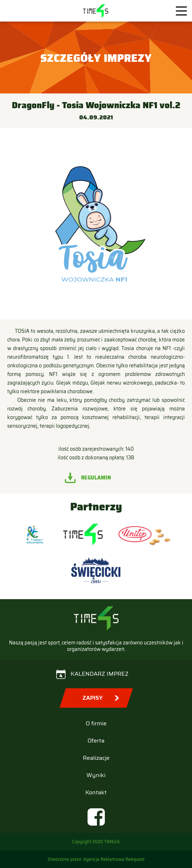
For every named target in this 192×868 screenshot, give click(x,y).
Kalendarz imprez (100, 674)
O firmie (96, 723)
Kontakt (96, 792)
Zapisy (93, 698)
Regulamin (96, 478)
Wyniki (96, 775)
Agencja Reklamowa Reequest (114, 859)
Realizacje (96, 758)
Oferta (96, 741)
